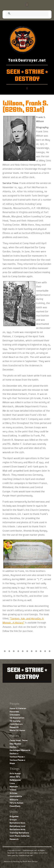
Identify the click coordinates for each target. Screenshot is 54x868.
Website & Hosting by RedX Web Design (21, 862)
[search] (24, 14)
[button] (27, 5)
